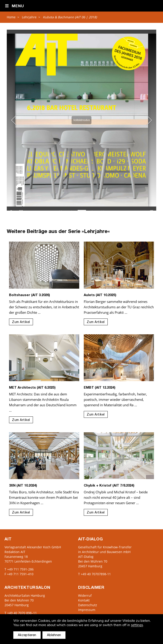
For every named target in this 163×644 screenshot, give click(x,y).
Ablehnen (54, 635)
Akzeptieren (27, 635)
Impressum (87, 610)
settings (137, 625)
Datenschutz (88, 605)
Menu (14, 6)
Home (11, 17)
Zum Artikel (21, 322)
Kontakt (84, 600)
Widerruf (85, 595)
